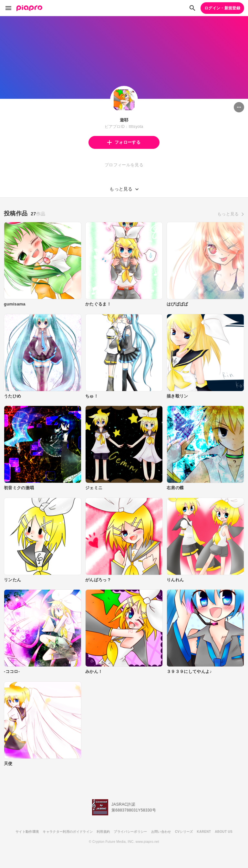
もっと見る (228, 214)
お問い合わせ (161, 832)
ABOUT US (224, 832)
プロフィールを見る (124, 165)
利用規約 (103, 832)
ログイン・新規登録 (222, 8)
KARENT (204, 832)
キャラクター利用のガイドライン (68, 832)
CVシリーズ (184, 832)
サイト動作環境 (27, 832)
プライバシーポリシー (130, 832)
